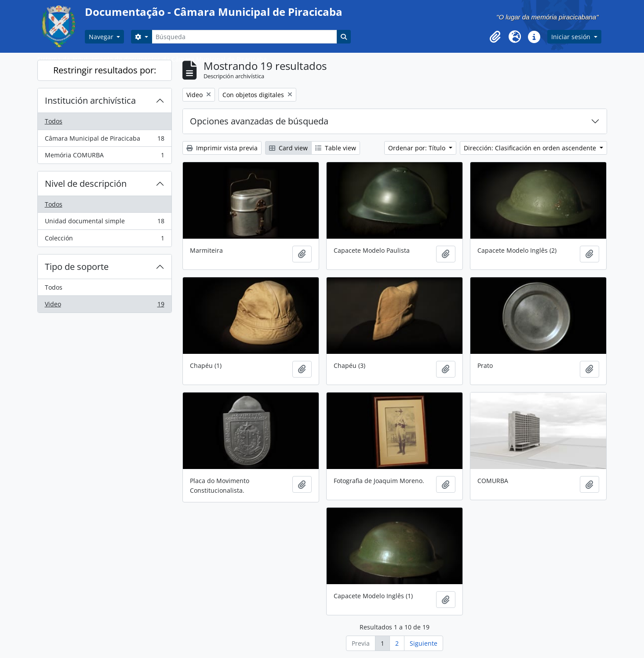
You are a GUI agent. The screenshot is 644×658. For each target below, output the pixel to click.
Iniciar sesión (572, 37)
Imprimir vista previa (222, 148)
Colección (104, 240)
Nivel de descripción (86, 184)
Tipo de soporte (77, 267)
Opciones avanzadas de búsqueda (259, 121)
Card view (288, 148)
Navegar (102, 37)
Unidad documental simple (104, 223)
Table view (336, 148)
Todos (54, 121)
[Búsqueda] (244, 37)
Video (104, 306)
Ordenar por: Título (418, 148)
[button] (495, 37)
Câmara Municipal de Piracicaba (104, 140)
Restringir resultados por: (105, 70)
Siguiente (424, 643)
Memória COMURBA (104, 157)
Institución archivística (90, 100)
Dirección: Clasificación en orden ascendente (531, 148)
